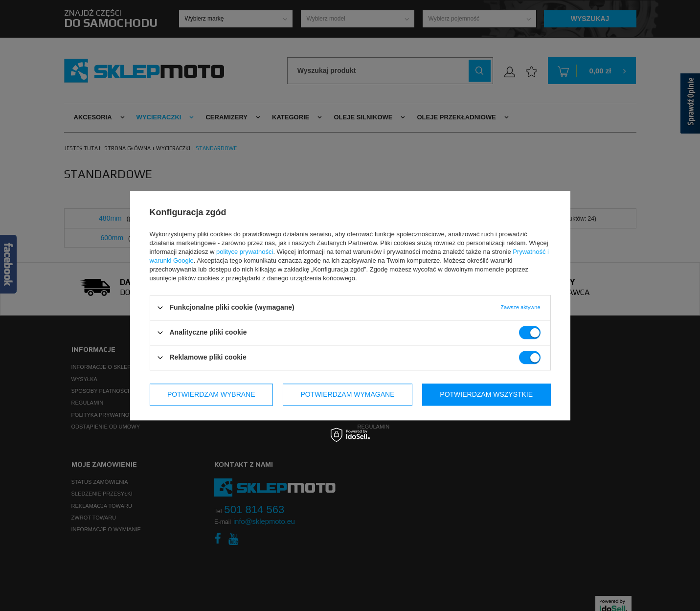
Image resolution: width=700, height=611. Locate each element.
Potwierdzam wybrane (211, 394)
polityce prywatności (245, 252)
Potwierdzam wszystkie (486, 394)
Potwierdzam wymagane (347, 394)
